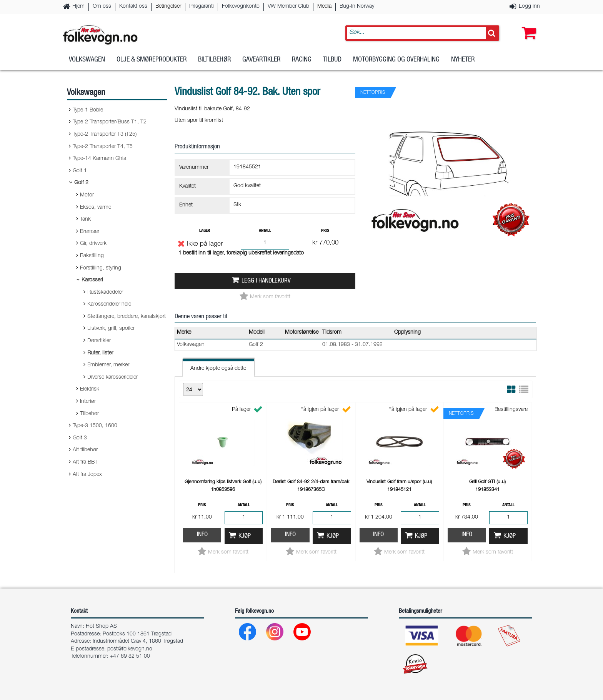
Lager (205, 231)
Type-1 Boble (88, 110)
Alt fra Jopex (87, 475)
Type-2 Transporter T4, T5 (103, 147)
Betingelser (168, 7)
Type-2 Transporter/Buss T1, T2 (110, 122)
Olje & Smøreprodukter (152, 61)
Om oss (102, 7)
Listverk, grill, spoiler (111, 329)
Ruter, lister (100, 353)
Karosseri (92, 280)
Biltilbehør (214, 61)
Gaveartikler (261, 61)
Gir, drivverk (93, 244)
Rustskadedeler (105, 293)
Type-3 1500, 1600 (95, 426)
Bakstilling (92, 256)
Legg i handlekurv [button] (266, 281)
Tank (85, 219)
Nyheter (463, 61)
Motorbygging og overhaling (396, 61)
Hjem (78, 7)
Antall (265, 231)
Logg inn (529, 7)
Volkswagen (87, 61)
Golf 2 (81, 183)
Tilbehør (89, 414)
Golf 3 (80, 438)
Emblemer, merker (108, 365)
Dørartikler (99, 341)
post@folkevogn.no (130, 649)
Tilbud (332, 61)
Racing (302, 61)
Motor (87, 195)
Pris (325, 231)
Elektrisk (90, 389)
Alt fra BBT (85, 462)
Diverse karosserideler (112, 377)
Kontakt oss (133, 7)
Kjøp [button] (245, 536)
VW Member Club (288, 7)
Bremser (90, 232)
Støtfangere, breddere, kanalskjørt (127, 317)
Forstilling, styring (101, 268)
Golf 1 (80, 171)
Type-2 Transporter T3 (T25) (105, 135)
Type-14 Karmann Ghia (99, 159)
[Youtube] (302, 634)
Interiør (88, 402)
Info (202, 535)
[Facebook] (248, 634)
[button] (527, 26)
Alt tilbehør (85, 450)
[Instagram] (275, 634)
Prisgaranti (202, 7)
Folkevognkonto (241, 7)
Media (324, 7)
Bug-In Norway (357, 7)
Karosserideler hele (109, 304)
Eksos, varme (96, 208)
